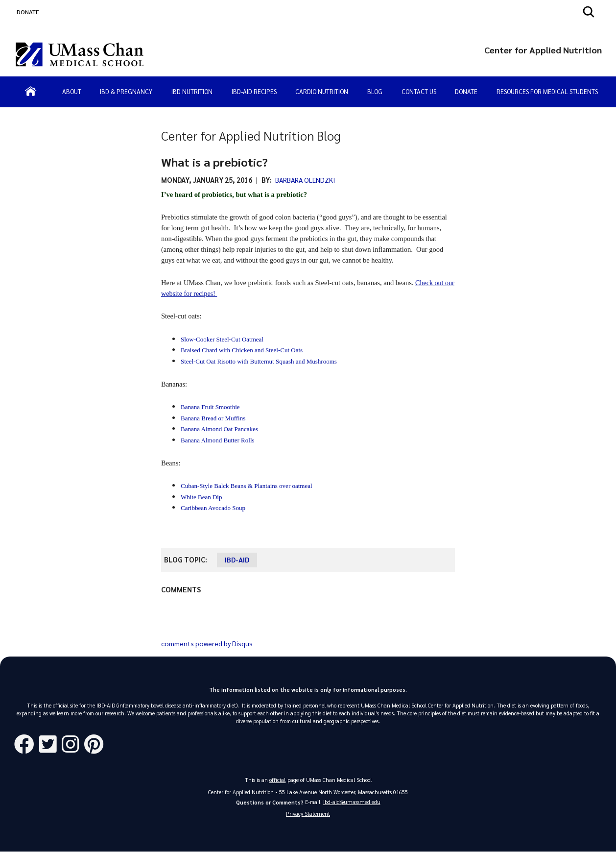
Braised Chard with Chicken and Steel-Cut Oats (242, 350)
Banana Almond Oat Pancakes (219, 429)
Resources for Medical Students (547, 91)
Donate (466, 91)
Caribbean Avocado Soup (213, 508)
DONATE (28, 12)
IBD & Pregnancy (126, 91)
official (278, 780)
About (72, 91)
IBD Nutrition (192, 91)
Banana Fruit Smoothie (210, 407)
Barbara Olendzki (306, 180)
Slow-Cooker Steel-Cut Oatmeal (222, 339)
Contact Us (419, 91)
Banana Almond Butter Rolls (218, 440)
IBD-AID (237, 560)
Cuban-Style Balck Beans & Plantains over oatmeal (247, 486)
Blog (375, 91)
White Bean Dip (201, 497)
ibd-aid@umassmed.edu (352, 802)
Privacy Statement (308, 815)
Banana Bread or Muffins (213, 418)
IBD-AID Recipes (254, 91)
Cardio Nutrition (322, 91)
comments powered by (209, 643)
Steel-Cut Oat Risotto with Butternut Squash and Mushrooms (259, 361)
